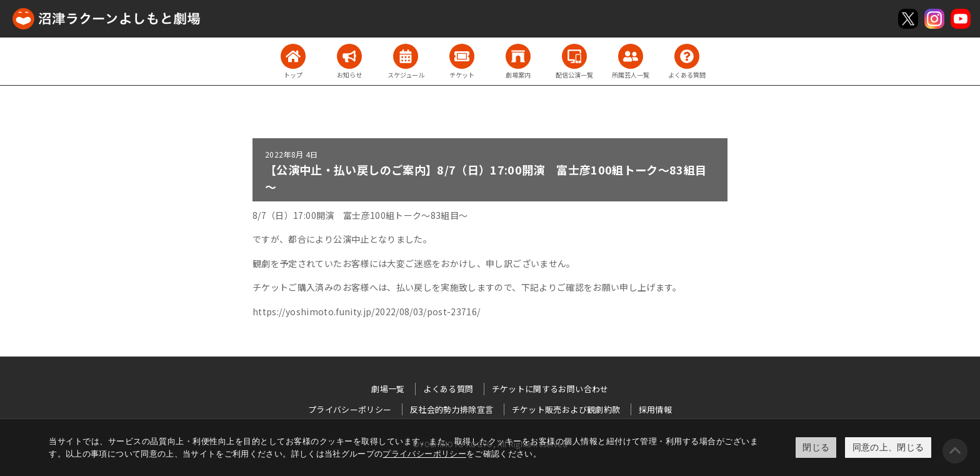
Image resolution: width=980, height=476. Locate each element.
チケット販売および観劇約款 (566, 409)
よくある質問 (448, 389)
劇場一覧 (388, 389)
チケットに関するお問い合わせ (550, 389)
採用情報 (655, 409)
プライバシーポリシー (424, 454)
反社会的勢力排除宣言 (452, 409)
